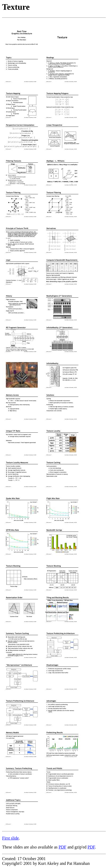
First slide (11, 838)
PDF (62, 847)
